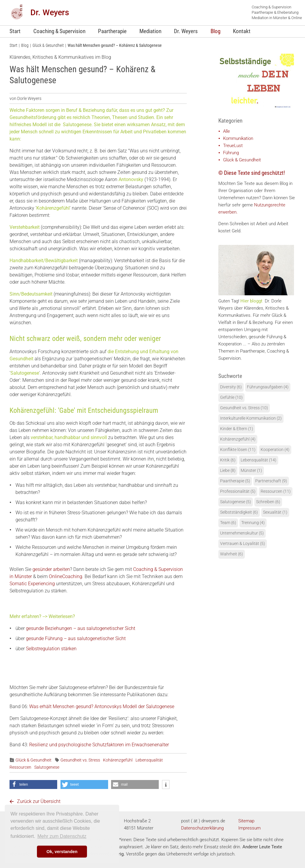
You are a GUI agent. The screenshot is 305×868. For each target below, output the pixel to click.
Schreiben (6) (268, 502)
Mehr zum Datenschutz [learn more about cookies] (62, 836)
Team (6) (228, 523)
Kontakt (242, 31)
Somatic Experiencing (33, 584)
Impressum (249, 828)
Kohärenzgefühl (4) (238, 439)
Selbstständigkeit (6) (239, 512)
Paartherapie (112, 31)
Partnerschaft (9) (271, 481)
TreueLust (233, 146)
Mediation (150, 31)
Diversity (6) (231, 387)
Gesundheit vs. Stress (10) (244, 408)
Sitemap (246, 821)
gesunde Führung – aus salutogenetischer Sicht (76, 638)
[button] (33, 784)
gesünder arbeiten (51, 569)
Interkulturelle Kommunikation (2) (251, 418)
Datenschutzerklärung (202, 828)
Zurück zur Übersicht (39, 801)
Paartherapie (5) (235, 481)
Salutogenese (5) (236, 502)
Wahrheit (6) (232, 554)
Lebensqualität (149, 760)
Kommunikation (238, 138)
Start (15, 31)
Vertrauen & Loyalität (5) (243, 544)
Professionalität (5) (238, 491)
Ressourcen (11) (276, 491)
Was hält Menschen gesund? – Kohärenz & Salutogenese (115, 45)
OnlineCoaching (66, 576)
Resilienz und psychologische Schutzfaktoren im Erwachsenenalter (99, 745)
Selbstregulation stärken (51, 649)
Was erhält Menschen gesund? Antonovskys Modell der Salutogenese (102, 706)
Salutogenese (47, 767)
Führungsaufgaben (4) (268, 387)
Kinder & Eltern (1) (237, 429)
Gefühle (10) (231, 397)
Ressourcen (20, 767)
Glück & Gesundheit (48, 45)
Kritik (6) (228, 460)
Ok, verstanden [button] (62, 852)
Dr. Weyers (50, 13)
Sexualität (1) (275, 512)
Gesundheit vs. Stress (80, 760)
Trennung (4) (253, 523)
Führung (231, 153)
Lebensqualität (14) (259, 460)
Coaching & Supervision (59, 31)
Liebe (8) (228, 471)
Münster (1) (251, 471)
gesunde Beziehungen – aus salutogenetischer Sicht (81, 628)
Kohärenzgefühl (118, 760)
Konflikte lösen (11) (238, 450)
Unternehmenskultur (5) (242, 533)
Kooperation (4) (275, 450)
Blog (215, 31)
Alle (227, 131)
